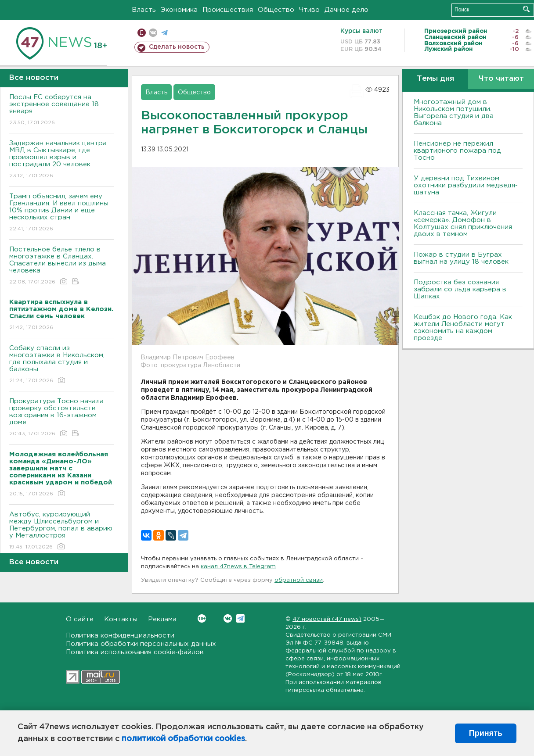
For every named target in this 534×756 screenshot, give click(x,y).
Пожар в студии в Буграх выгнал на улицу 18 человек (461, 258)
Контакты (121, 619)
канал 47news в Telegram (238, 567)
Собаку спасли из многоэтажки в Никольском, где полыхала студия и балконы (62, 365)
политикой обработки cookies (183, 739)
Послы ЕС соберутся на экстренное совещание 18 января (62, 110)
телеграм (164, 33)
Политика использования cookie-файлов (135, 652)
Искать (526, 9)
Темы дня (435, 79)
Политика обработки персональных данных (141, 644)
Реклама (162, 619)
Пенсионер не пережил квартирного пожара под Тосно (457, 151)
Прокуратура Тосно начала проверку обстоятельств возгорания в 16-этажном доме (62, 418)
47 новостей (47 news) (327, 619)
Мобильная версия (142, 33)
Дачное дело (346, 10)
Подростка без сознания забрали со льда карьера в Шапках (460, 289)
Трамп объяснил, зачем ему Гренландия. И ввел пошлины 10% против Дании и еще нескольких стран (62, 213)
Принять (486, 733)
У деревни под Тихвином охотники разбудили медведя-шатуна (466, 185)
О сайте (80, 619)
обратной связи (299, 580)
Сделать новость (177, 47)
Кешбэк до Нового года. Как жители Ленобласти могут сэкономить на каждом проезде (463, 328)
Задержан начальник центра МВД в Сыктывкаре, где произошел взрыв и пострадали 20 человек (62, 160)
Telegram (240, 618)
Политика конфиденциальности (120, 636)
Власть (144, 10)
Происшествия (228, 10)
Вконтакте (202, 618)
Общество (276, 10)
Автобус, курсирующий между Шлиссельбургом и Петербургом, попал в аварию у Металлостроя (62, 531)
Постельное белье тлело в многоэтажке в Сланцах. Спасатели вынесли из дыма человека (62, 266)
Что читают (501, 79)
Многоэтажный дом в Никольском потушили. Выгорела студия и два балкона (454, 113)
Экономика (179, 10)
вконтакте (153, 33)
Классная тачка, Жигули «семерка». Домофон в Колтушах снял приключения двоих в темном (463, 224)
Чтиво (309, 10)
